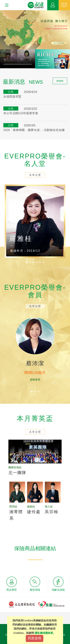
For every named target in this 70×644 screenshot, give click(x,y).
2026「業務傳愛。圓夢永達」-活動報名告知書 (34, 130)
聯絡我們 (64, 5)
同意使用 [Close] (35, 638)
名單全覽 (35, 175)
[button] (5, 30)
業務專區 (53, 5)
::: (1, 80)
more (60, 81)
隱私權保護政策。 (45, 633)
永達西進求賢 (12, 97)
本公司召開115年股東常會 (21, 113)
